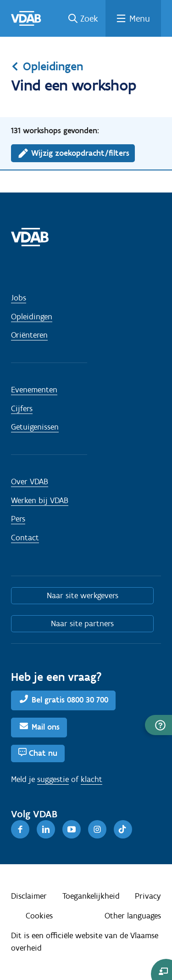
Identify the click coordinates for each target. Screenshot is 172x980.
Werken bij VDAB (40, 500)
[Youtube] (72, 829)
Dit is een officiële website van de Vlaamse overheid (85, 942)
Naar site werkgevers (83, 595)
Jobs (19, 298)
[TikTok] (123, 829)
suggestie (53, 779)
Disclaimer (29, 896)
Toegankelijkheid (91, 896)
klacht (92, 779)
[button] (158, 725)
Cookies (39, 916)
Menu (140, 18)
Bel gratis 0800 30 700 (70, 700)
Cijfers (22, 408)
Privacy (148, 896)
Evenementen (34, 390)
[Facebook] (20, 829)
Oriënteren (29, 335)
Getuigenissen (35, 427)
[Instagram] (97, 829)
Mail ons (46, 727)
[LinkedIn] (46, 829)
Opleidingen (53, 66)
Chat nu (43, 753)
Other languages (133, 916)
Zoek (89, 18)
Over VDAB (30, 482)
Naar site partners (82, 623)
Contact (25, 538)
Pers (18, 519)
